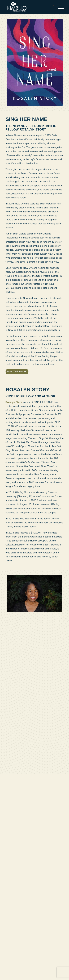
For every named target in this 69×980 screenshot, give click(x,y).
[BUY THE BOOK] (17, 372)
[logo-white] (29, 7)
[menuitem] (52, 7)
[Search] (52, 7)
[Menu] (59, 7)
